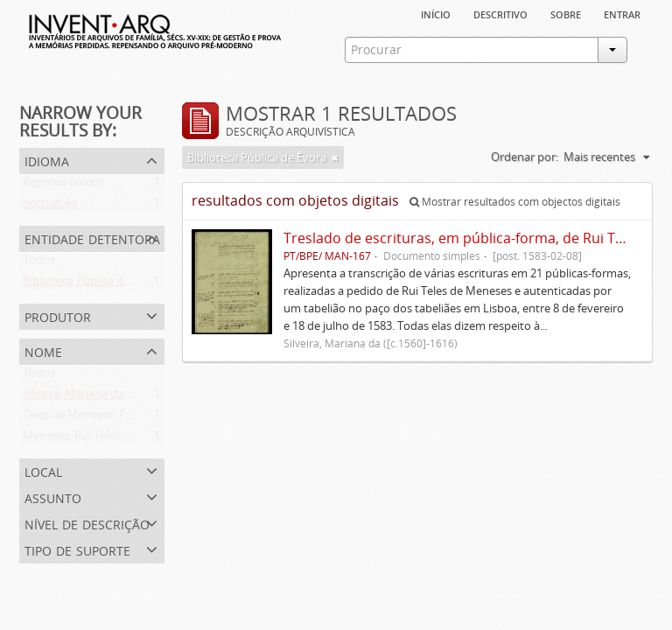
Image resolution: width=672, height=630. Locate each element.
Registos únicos (63, 185)
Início (436, 13)
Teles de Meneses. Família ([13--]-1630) (121, 418)
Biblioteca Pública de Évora (92, 284)
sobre (566, 13)
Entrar (622, 13)
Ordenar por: (525, 157)
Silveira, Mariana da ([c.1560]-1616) (112, 397)
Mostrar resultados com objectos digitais (515, 202)
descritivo (500, 13)
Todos (39, 263)
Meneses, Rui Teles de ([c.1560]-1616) (118, 439)
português (50, 206)
